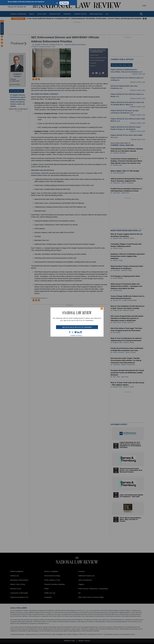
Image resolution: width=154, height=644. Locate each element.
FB (70, 332)
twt (73, 332)
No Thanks (64, 3)
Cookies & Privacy (76, 335)
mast (76, 332)
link (78, 332)
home (81, 332)
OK (57, 3)
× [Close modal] (102, 309)
